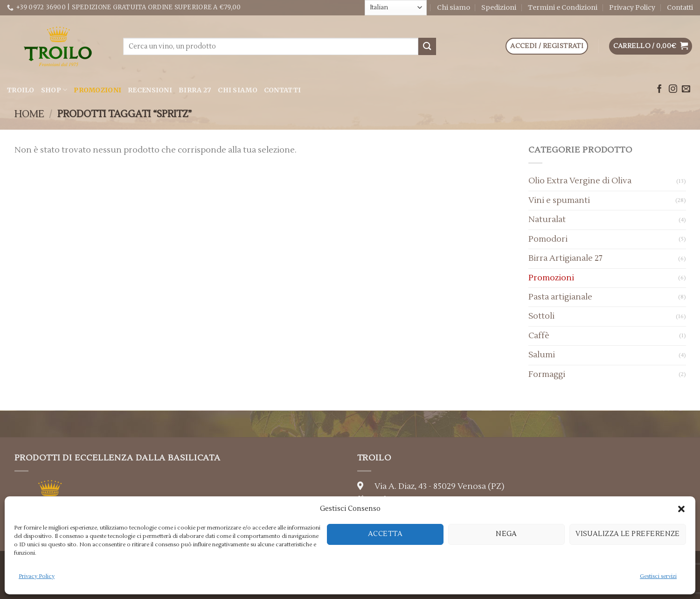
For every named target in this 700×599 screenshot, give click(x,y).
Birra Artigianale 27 (565, 258)
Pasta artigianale (560, 297)
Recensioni (150, 90)
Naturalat (547, 219)
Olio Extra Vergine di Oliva (580, 181)
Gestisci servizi (658, 576)
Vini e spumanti (559, 200)
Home (29, 114)
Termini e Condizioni (563, 7)
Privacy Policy (37, 576)
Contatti (680, 7)
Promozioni (97, 90)
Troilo (21, 90)
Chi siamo (454, 7)
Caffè (539, 336)
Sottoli (541, 316)
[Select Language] (396, 7)
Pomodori (548, 239)
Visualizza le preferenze (628, 534)
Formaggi (547, 374)
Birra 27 (195, 90)
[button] (681, 509)
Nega (506, 534)
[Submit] (427, 46)
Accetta (385, 534)
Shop (54, 90)
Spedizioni (499, 7)
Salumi (542, 355)
